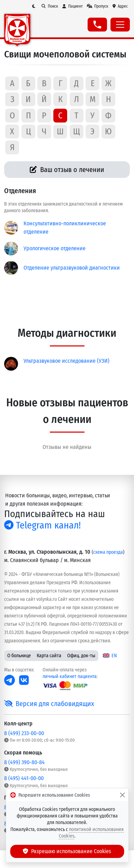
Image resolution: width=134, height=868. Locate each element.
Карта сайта (49, 656)
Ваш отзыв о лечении (67, 170)
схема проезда (108, 552)
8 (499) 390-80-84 (24, 762)
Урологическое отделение (55, 248)
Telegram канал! (42, 525)
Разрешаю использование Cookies (67, 851)
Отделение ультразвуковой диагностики (72, 268)
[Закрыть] (122, 795)
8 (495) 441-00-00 (24, 778)
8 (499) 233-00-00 (24, 733)
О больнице (19, 656)
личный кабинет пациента (70, 676)
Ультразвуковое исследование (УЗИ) (66, 361)
